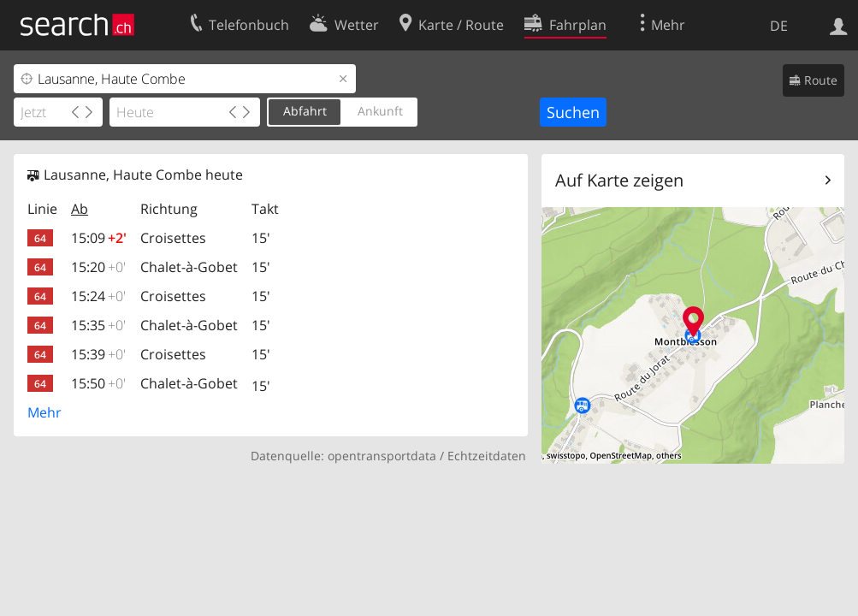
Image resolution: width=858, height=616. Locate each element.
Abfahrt (305, 111)
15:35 (98, 325)
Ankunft (380, 111)
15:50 (98, 383)
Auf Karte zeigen (619, 180)
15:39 (98, 354)
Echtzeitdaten (487, 456)
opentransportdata (382, 456)
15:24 (98, 296)
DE (779, 26)
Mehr (44, 412)
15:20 (98, 267)
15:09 (99, 238)
